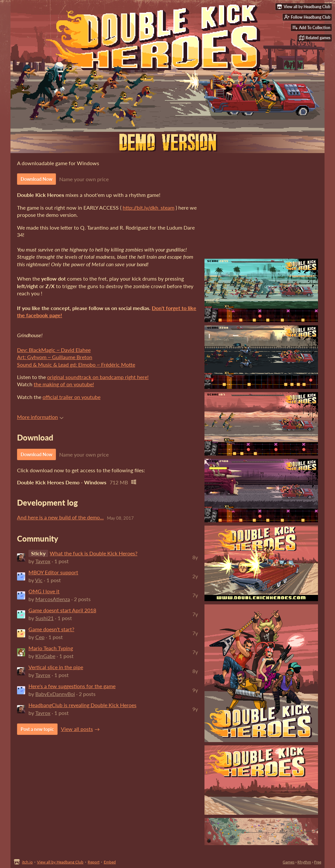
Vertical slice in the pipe (56, 667)
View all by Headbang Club (60, 862)
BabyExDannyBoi (55, 694)
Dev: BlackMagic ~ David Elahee (54, 350)
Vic (39, 580)
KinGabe (45, 656)
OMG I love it (44, 591)
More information (40, 417)
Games (289, 862)
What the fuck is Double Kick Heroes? (94, 553)
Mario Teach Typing (51, 648)
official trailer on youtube (71, 397)
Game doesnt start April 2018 (62, 610)
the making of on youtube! (64, 384)
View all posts (77, 729)
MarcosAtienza (53, 599)
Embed (110, 862)
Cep (40, 637)
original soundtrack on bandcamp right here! (98, 377)
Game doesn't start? (51, 629)
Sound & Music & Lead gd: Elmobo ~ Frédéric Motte (76, 365)
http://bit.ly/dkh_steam (149, 208)
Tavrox (43, 561)
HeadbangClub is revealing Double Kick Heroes (82, 705)
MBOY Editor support (53, 572)
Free (318, 862)
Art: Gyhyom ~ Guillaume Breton (55, 357)
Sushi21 (44, 618)
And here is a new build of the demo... (60, 517)
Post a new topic (37, 729)
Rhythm (304, 862)
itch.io (27, 862)
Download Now (36, 179)
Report (94, 862)
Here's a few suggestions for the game (72, 686)
